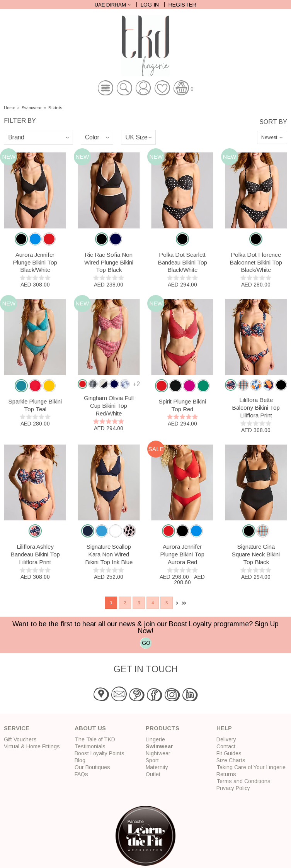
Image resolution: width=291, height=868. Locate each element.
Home (9, 108)
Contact (226, 746)
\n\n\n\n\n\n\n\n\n (38, 137)
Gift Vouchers (20, 739)
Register (182, 5)
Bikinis (55, 108)
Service (17, 728)
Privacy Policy (233, 788)
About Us (90, 728)
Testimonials (90, 746)
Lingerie (155, 739)
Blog (80, 760)
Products (163, 728)
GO (146, 643)
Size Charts (231, 760)
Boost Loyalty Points (100, 753)
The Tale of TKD (95, 739)
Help (224, 728)
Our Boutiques (92, 767)
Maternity (157, 767)
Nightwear (158, 753)
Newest (269, 137)
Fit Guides (229, 753)
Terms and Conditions (243, 781)
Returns (226, 774)
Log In (150, 5)
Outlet (153, 774)
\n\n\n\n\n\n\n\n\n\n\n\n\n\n (97, 137)
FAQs (81, 774)
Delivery (226, 739)
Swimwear (32, 108)
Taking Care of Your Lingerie (251, 767)
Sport (152, 760)
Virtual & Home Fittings (32, 746)
